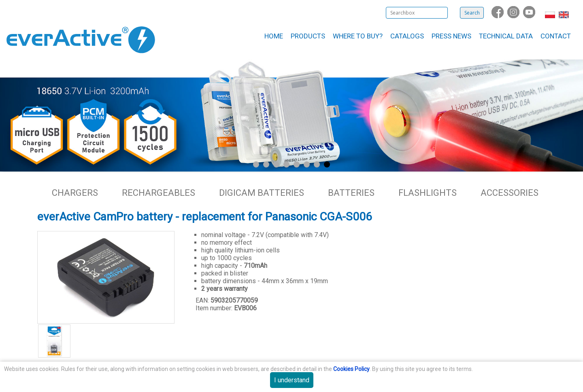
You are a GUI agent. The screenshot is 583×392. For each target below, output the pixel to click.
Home (274, 36)
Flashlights (428, 193)
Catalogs (407, 36)
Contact (556, 36)
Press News (451, 36)
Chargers (75, 193)
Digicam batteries (262, 193)
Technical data (506, 36)
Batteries (351, 193)
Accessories (510, 193)
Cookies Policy (351, 369)
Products (308, 36)
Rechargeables (159, 193)
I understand (292, 380)
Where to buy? (358, 36)
